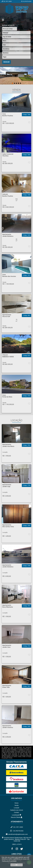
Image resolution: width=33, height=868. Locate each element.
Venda (16, 805)
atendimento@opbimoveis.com (17, 834)
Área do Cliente (17, 817)
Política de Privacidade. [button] (9, 861)
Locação (16, 808)
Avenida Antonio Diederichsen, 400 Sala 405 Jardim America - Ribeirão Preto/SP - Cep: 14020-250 (17, 839)
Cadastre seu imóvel (16, 810)
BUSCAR (7, 62)
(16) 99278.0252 (27, 1)
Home (16, 803)
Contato (16, 812)
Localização (16, 815)
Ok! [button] (17, 865)
